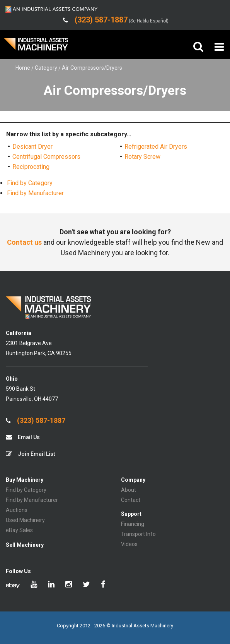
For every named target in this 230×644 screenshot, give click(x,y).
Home (23, 68)
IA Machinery (36, 47)
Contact (131, 500)
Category (46, 68)
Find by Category (30, 183)
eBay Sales (19, 530)
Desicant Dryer (32, 147)
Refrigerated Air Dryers (156, 147)
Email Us (23, 437)
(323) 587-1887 (36, 421)
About (129, 490)
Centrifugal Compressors (46, 157)
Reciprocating (31, 167)
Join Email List (30, 454)
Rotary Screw (142, 157)
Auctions (17, 510)
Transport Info (138, 534)
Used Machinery (25, 520)
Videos (129, 544)
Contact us (24, 242)
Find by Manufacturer (35, 193)
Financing (133, 524)
